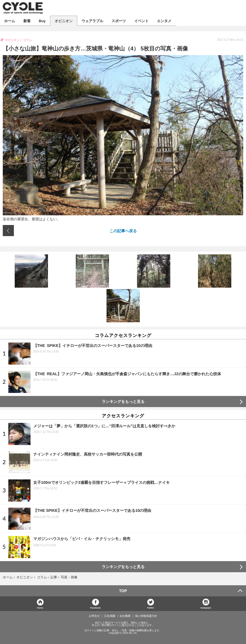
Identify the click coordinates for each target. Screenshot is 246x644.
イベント (141, 21)
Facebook (95, 608)
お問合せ (94, 616)
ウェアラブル (92, 21)
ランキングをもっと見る (123, 402)
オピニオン (64, 21)
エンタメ (164, 21)
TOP (123, 591)
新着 (27, 21)
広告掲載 (110, 616)
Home (40, 608)
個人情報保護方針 (146, 616)
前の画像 (8, 231)
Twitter (151, 608)
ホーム (10, 21)
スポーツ (119, 21)
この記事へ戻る (123, 231)
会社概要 (125, 616)
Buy (42, 21)
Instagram (206, 608)
